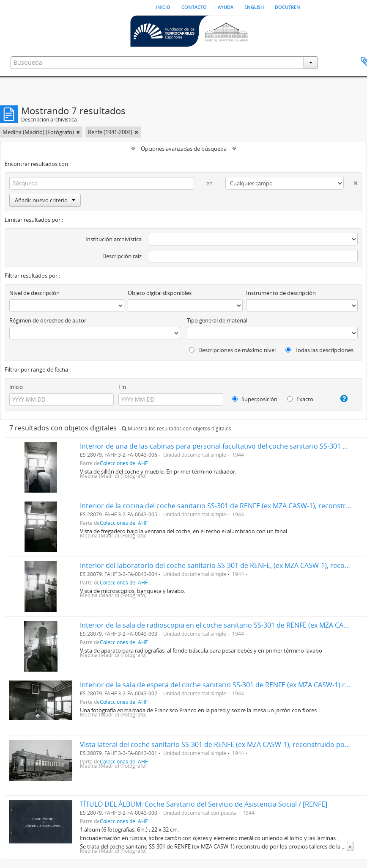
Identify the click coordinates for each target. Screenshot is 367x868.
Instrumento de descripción (281, 293)
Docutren (288, 6)
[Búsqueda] (102, 183)
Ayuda (226, 6)
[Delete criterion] (351, 181)
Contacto (194, 6)
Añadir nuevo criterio (45, 200)
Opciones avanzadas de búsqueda (184, 149)
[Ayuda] (341, 399)
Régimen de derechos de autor (48, 320)
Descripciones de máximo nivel (232, 350)
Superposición (255, 399)
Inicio (163, 6)
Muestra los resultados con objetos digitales (177, 428)
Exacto (300, 399)
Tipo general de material (217, 320)
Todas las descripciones (319, 350)
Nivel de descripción (34, 293)
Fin (122, 387)
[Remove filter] (78, 132)
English (254, 6)
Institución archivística (114, 239)
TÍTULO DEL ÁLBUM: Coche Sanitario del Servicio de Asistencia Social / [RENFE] (204, 804)
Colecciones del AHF (124, 463)
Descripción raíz (122, 256)
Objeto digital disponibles (160, 293)
